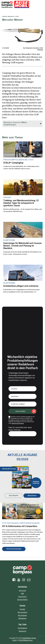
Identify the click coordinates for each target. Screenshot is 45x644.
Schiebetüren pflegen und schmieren (21, 286)
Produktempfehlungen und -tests (18, 160)
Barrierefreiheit (22, 600)
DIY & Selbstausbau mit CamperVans (20, 527)
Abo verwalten (22, 613)
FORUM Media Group (25, 640)
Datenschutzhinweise (18, 423)
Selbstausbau (9, 283)
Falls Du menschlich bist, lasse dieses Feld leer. (20, 429)
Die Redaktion (22, 628)
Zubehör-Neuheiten (8, 17)
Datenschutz (22, 597)
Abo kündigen (22, 616)
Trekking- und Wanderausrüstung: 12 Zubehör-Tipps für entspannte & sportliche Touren (21, 203)
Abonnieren (32, 496)
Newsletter (22, 631)
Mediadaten (22, 619)
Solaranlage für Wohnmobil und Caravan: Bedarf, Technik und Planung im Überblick (23, 246)
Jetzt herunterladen (14, 549)
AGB (22, 594)
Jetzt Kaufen (13, 496)
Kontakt (22, 609)
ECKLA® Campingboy (13, 163)
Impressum (22, 591)
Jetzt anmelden (20, 411)
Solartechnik (9, 240)
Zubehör (7, 198)
